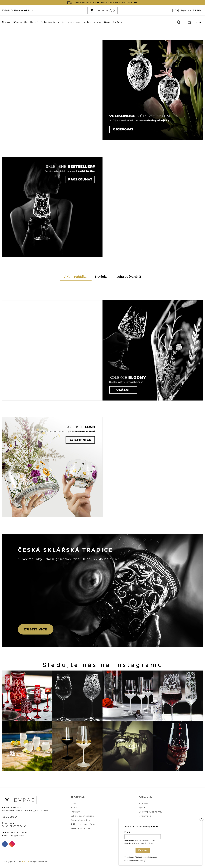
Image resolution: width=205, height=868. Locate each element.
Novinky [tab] (101, 277)
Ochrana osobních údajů (82, 816)
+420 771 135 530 (20, 832)
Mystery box (145, 816)
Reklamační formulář (81, 828)
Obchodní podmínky (80, 820)
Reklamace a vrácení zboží (83, 824)
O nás (107, 22)
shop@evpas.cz (17, 836)
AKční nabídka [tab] (75, 277)
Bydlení (142, 808)
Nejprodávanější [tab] (128, 277)
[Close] (202, 819)
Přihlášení (198, 10)
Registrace (186, 10)
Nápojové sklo (145, 804)
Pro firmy (118, 22)
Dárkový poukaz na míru (150, 812)
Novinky (6, 22)
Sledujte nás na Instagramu (103, 665)
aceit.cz (25, 861)
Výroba (97, 22)
